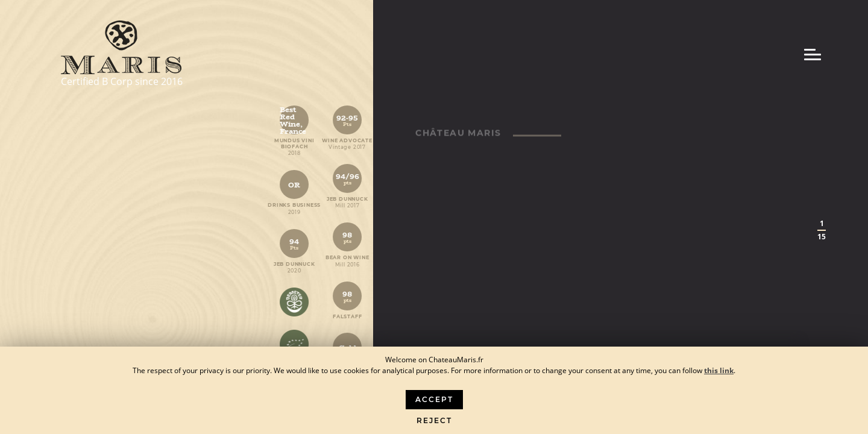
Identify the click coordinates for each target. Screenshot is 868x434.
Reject (434, 420)
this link (719, 370)
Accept (434, 399)
